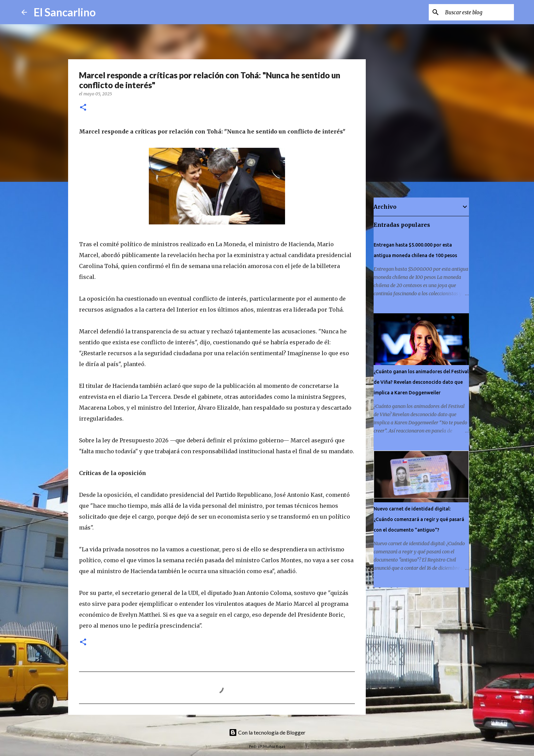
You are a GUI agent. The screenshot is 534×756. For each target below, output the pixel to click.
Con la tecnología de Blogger (267, 732)
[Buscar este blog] (478, 12)
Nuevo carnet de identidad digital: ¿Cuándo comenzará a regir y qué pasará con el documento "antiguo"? (419, 519)
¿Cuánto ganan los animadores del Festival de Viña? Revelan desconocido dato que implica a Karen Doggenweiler (421, 382)
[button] (83, 108)
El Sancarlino (65, 12)
